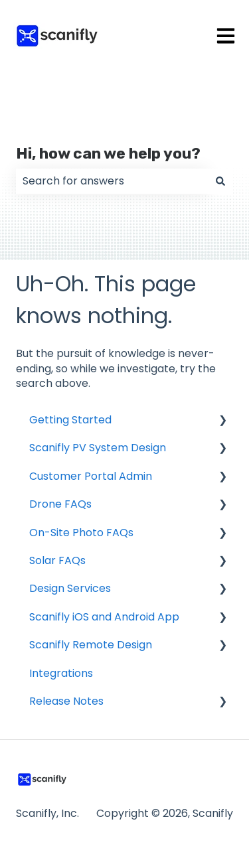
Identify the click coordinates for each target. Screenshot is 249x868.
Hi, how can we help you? (108, 153)
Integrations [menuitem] (61, 673)
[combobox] (112, 181)
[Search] (220, 181)
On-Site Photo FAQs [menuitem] (81, 533)
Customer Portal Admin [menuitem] (91, 476)
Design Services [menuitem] (70, 588)
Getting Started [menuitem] (70, 420)
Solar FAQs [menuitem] (57, 560)
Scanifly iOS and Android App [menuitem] (104, 617)
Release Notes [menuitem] (66, 701)
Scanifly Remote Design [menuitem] (91, 645)
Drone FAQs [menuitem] (60, 504)
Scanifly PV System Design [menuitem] (98, 448)
